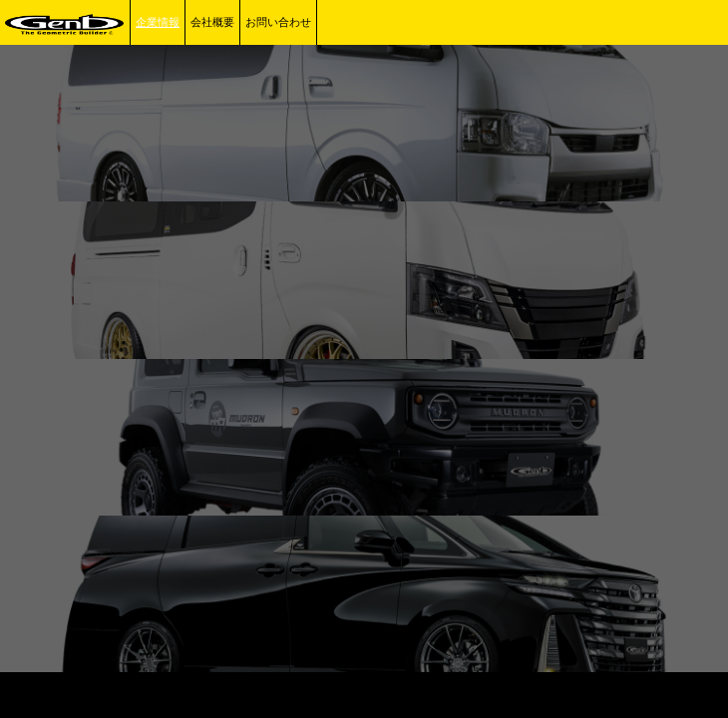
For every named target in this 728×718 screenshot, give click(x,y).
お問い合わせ (278, 22)
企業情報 (158, 22)
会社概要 (212, 22)
